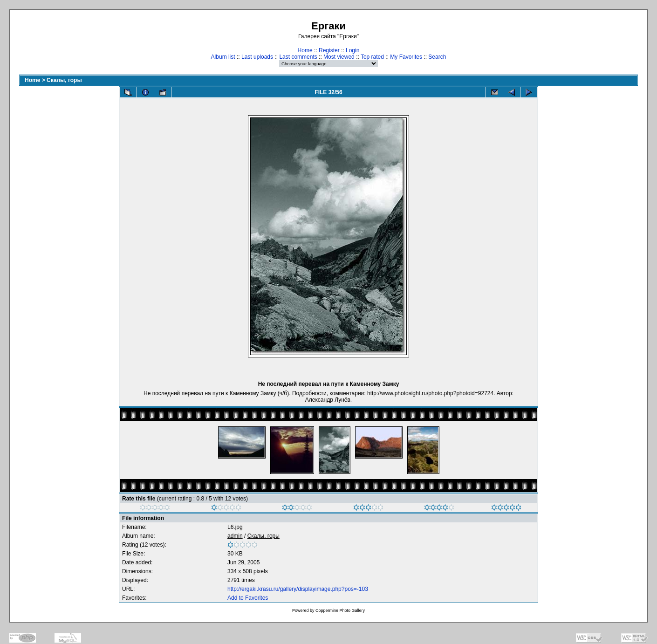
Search (437, 57)
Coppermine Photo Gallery (340, 610)
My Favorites (406, 57)
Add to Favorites (248, 598)
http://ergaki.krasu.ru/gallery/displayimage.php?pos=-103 (298, 589)
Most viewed (339, 57)
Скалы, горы (64, 80)
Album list (223, 57)
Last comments (298, 57)
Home (305, 50)
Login (352, 50)
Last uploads (257, 57)
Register (329, 50)
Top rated (372, 57)
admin (235, 536)
